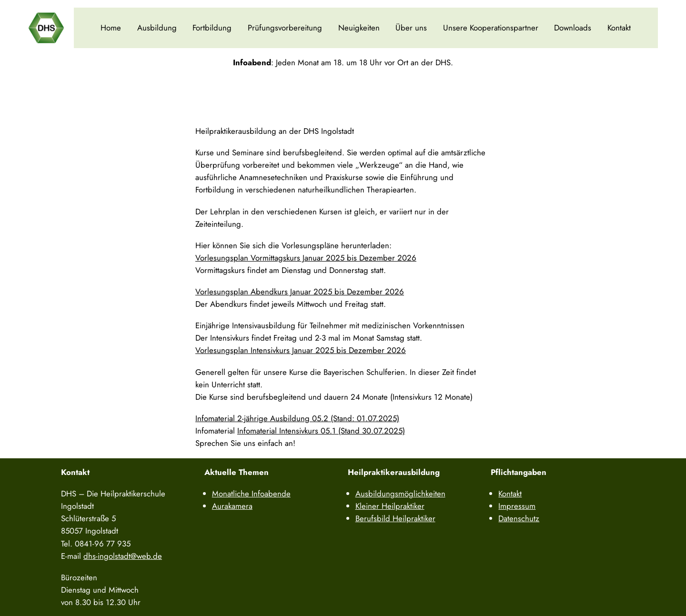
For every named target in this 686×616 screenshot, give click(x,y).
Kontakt (619, 28)
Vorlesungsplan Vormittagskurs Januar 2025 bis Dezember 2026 (306, 258)
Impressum (517, 506)
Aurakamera (232, 506)
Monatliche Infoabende (251, 494)
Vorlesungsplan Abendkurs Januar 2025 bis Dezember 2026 (300, 292)
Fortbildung (212, 28)
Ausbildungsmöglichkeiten (400, 494)
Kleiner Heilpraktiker (390, 506)
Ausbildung (157, 28)
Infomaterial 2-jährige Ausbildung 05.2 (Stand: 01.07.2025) (297, 418)
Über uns (411, 28)
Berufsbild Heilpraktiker (395, 518)
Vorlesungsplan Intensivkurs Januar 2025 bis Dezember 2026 (301, 350)
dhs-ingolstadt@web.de (123, 556)
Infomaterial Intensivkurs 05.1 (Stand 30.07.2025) (321, 431)
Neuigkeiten (359, 28)
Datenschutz (519, 518)
